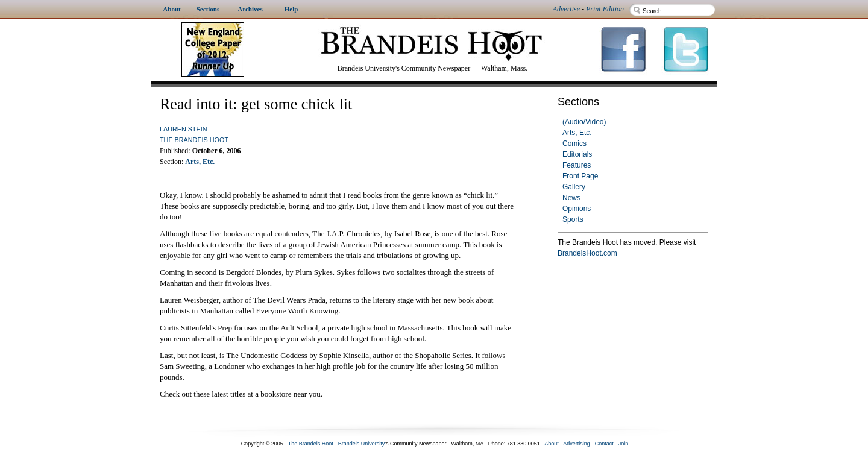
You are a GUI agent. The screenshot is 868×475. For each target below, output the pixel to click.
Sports (573, 219)
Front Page (580, 176)
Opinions (577, 209)
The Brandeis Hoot (194, 140)
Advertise (566, 9)
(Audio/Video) (584, 122)
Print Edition (605, 9)
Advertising (577, 444)
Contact (604, 444)
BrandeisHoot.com (587, 253)
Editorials (577, 154)
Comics (574, 143)
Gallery (574, 187)
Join (624, 444)
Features (577, 165)
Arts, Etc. (577, 133)
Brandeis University (362, 444)
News (571, 198)
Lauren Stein (184, 129)
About (552, 444)
